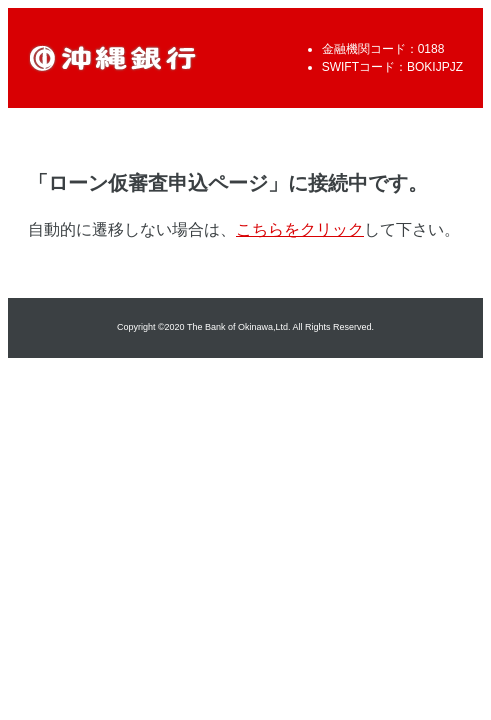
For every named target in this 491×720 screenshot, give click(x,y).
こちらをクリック (300, 229)
